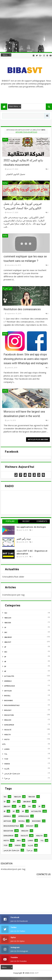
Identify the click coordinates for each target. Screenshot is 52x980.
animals (8, 681)
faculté (8, 730)
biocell (7, 696)
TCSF (6, 759)
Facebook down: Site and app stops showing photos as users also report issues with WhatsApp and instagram (26, 359)
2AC (6, 632)
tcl (6, 754)
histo (7, 739)
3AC (6, 652)
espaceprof (9, 725)
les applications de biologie (31, 527)
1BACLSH (8, 618)
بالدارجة (7, 769)
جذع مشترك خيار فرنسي (12, 773)
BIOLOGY (8, 710)
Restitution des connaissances (22, 309)
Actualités (9, 676)
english (8, 720)
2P (5, 647)
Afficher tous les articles (26, 132)
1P (5, 627)
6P (5, 671)
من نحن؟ (7, 778)
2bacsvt (8, 642)
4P (5, 662)
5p (5, 666)
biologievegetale (12, 705)
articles (8, 691)
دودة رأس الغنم (24, 539)
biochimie (8, 700)
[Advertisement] (26, 26)
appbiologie (10, 686)
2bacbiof (8, 637)
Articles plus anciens (38, 439)
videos (7, 764)
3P (5, 657)
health (7, 735)
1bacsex (8, 623)
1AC (6, 613)
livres (7, 749)
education (9, 715)
